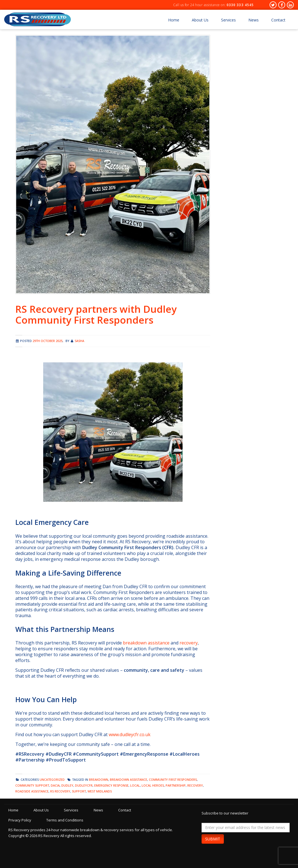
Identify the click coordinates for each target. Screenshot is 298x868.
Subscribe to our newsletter (225, 813)
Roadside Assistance (32, 791)
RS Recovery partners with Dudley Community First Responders (96, 314)
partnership (176, 785)
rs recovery (60, 791)
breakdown (99, 779)
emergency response (111, 785)
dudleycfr (84, 785)
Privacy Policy (20, 820)
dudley (67, 785)
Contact (278, 20)
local (135, 785)
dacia (55, 785)
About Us (200, 20)
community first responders (173, 779)
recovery (189, 643)
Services (228, 20)
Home (174, 20)
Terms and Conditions (67, 820)
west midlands (100, 791)
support (79, 791)
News (254, 20)
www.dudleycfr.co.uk (130, 734)
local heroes (153, 785)
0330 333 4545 (240, 5)
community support (32, 785)
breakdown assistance (146, 643)
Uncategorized (52, 779)
